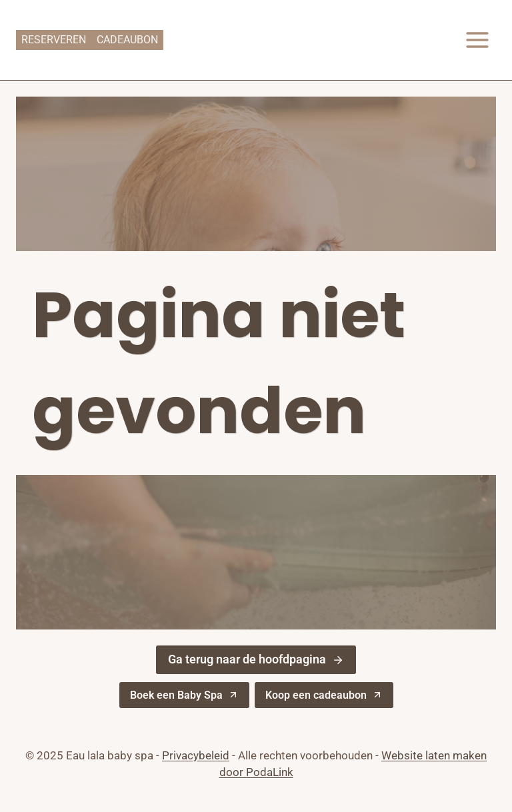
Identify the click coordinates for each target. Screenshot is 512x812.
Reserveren (54, 40)
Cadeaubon (127, 40)
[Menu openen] (477, 40)
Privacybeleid (196, 755)
